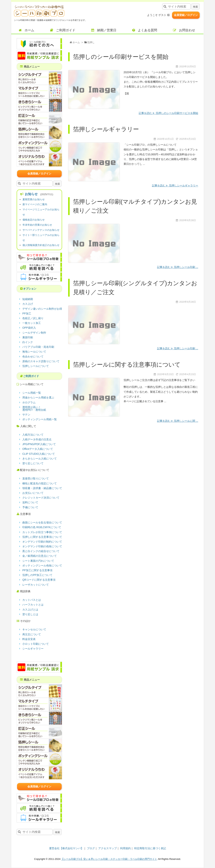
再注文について (32, 634)
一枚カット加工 (32, 323)
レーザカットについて (36, 585)
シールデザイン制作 (34, 333)
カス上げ (28, 304)
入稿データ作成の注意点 (37, 439)
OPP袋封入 (29, 328)
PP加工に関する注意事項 (37, 570)
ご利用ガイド (31, 376)
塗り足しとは (30, 614)
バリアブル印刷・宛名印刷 (38, 347)
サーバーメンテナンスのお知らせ (41, 230)
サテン (26, 415)
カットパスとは (32, 600)
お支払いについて (33, 493)
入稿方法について (33, 435)
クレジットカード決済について (41, 498)
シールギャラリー (33, 649)
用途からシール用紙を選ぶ (38, 397)
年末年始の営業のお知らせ (37, 225)
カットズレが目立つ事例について (42, 532)
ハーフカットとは (33, 605)
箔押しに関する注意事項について (42, 537)
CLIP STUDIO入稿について (39, 454)
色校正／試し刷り (33, 318)
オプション (30, 289)
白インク (28, 342)
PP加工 (27, 313)
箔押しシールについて (36, 366)
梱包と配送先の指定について (40, 483)
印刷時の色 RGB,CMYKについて (42, 527)
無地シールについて (34, 352)
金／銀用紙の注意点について (40, 556)
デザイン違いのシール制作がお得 (42, 309)
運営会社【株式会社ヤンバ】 (66, 848)
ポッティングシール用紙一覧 (40, 419)
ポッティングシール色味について (42, 566)
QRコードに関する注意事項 (39, 580)
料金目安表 (29, 639)
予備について (30, 507)
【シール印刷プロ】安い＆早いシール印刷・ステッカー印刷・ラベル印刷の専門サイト (109, 859)
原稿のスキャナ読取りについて (41, 361)
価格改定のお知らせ (34, 220)
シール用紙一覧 (32, 393)
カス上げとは (30, 610)
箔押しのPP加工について (37, 575)
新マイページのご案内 (35, 204)
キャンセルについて (34, 629)
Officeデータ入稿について (38, 449)
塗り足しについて (33, 463)
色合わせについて (33, 357)
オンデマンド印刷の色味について (42, 546)
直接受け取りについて (36, 478)
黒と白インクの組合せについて (41, 551)
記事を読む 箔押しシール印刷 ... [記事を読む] (178, 267)
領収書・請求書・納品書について (42, 488)
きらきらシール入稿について (40, 459)
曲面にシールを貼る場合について (42, 522)
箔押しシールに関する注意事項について (127, 365)
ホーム (76, 42)
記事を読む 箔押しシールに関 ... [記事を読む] (178, 421)
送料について (30, 502)
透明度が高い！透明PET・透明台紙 (34, 408)
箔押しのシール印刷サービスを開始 (121, 57)
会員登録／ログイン (186, 15)
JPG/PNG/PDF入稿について (39, 444)
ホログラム (29, 402)
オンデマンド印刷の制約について (42, 542)
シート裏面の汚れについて (38, 561)
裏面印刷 (28, 337)
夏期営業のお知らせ (34, 199)
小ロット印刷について (36, 644)
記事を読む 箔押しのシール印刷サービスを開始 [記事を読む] (168, 113)
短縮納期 (28, 299)
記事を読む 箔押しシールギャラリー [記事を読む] (175, 185)
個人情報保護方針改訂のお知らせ (41, 245)
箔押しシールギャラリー (106, 129)
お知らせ (31, 194)
